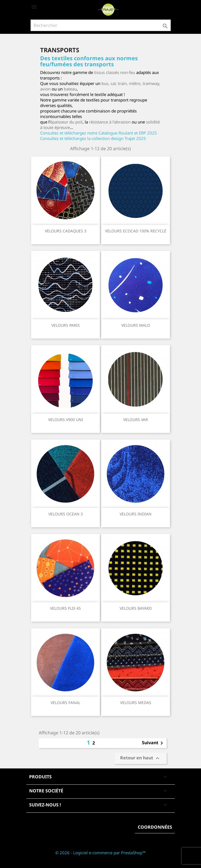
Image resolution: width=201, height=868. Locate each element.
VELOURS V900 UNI (66, 420)
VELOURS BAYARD (136, 608)
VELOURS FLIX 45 (65, 608)
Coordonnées (155, 827)
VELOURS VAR (136, 420)
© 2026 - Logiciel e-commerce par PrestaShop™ (100, 853)
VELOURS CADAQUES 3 (66, 231)
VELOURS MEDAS (136, 703)
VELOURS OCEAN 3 (66, 514)
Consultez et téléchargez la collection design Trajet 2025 (93, 138)
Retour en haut (141, 758)
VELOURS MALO (136, 325)
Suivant (153, 743)
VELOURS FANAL (65, 703)
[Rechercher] (101, 25)
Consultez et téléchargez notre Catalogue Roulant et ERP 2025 (99, 133)
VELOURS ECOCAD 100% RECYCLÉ (136, 231)
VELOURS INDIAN (136, 514)
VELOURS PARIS (66, 325)
